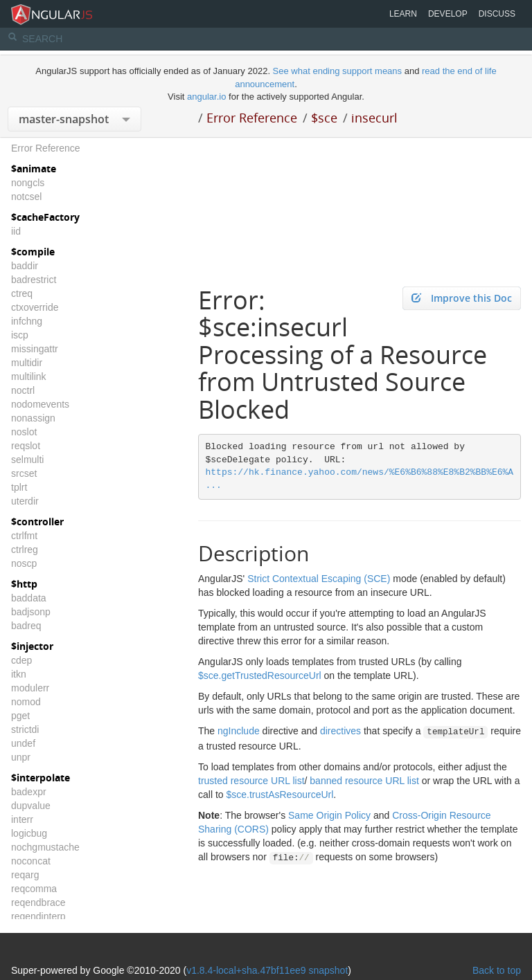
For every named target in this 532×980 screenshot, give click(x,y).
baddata (29, 598)
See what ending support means (339, 71)
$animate (34, 169)
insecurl (374, 118)
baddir (25, 266)
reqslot (26, 446)
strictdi (25, 729)
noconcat (31, 861)
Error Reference (252, 118)
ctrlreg (25, 550)
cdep (21, 660)
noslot (24, 432)
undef (23, 743)
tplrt (19, 487)
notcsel (26, 197)
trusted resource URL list (251, 781)
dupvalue (31, 806)
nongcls (28, 183)
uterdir (25, 501)
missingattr (35, 349)
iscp (20, 335)
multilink (29, 376)
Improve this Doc (462, 298)
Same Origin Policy (329, 815)
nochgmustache (45, 847)
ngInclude (239, 731)
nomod (26, 702)
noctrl (23, 390)
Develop (448, 14)
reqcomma (34, 889)
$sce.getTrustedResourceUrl (260, 675)
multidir (27, 363)
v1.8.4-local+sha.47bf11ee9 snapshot (267, 970)
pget (20, 716)
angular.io (206, 97)
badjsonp (31, 612)
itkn (19, 674)
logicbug (29, 833)
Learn (403, 14)
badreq (26, 626)
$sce (324, 118)
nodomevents (40, 404)
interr (22, 819)
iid (16, 231)
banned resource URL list (364, 781)
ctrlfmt (24, 536)
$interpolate (41, 778)
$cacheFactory (45, 217)
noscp (24, 563)
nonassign (33, 418)
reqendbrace (38, 902)
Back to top (497, 970)
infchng (27, 321)
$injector (32, 646)
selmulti (27, 460)
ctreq (22, 293)
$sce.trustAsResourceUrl (280, 795)
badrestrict (34, 280)
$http (24, 584)
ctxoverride (35, 307)
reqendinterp (38, 916)
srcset (24, 473)
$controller (37, 521)
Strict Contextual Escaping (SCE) (319, 579)
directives (340, 731)
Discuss (497, 14)
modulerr (30, 688)
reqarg (25, 875)
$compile (33, 252)
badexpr (29, 792)
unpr (21, 757)
